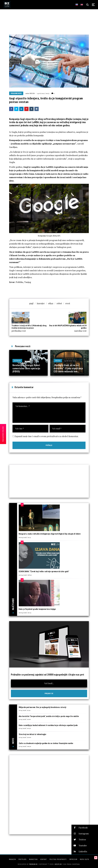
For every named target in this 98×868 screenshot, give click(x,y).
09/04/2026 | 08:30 (25, 575)
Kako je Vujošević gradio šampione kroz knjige (37, 609)
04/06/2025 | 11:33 (70, 361)
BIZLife (32, 93)
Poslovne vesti (16, 93)
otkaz (51, 303)
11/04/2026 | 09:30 (25, 746)
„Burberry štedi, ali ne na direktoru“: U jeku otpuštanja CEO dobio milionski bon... (68, 368)
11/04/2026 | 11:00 (25, 719)
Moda (58, 361)
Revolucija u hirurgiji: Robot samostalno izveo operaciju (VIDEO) (26, 368)
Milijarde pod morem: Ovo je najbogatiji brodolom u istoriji (42, 707)
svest (68, 303)
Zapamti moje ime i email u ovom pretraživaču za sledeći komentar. (47, 436)
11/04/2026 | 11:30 (25, 710)
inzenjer (41, 303)
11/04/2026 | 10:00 (25, 737)
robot (59, 303)
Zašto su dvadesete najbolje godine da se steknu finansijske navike (46, 743)
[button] (85, 828)
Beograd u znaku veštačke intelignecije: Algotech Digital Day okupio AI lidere (50, 534)
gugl (31, 303)
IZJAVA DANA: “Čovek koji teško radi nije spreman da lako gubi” (44, 571)
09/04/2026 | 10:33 (25, 613)
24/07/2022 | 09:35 (43, 93)
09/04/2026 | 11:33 (25, 537)
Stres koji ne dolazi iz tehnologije (32, 734)
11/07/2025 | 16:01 (30, 361)
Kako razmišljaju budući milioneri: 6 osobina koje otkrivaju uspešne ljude (48, 725)
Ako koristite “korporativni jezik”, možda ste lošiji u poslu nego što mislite (49, 716)
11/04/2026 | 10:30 (25, 728)
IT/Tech (17, 361)
